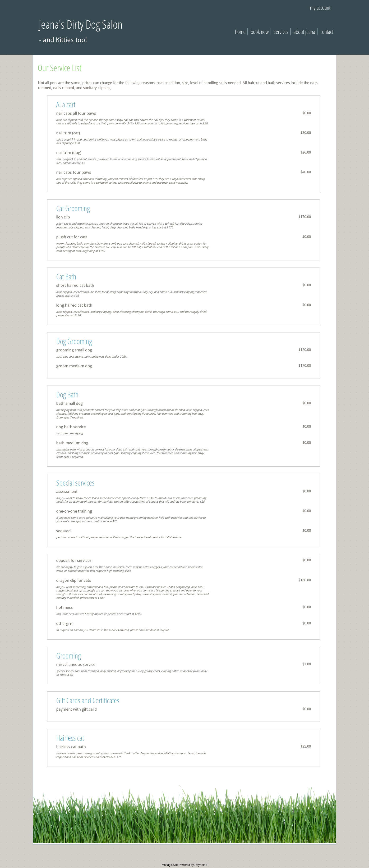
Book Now (260, 32)
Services (281, 32)
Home (240, 32)
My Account (320, 7)
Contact (327, 32)
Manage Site (170, 865)
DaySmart (201, 865)
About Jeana (304, 32)
